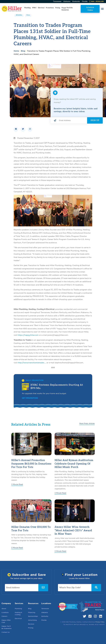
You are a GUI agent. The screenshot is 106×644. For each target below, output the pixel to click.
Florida (85, 1)
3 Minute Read (17, 484)
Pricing (58, 8)
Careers (4, 616)
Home (16, 51)
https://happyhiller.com (28, 335)
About (4, 609)
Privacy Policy (100, 622)
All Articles (19, 15)
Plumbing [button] (27, 8)
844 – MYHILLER (97, 1)
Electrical (18, 618)
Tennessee (57, 1)
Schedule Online (90, 9)
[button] (102, 9)
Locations (5, 612)
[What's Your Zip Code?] (75, 588)
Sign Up (95, 120)
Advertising (32, 620)
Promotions (50, 8)
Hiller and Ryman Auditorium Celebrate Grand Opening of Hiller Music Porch (74, 464)
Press (28, 15)
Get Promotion (30, 398)
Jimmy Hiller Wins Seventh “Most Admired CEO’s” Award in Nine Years (73, 530)
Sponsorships (33, 616)
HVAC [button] (34, 8)
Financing (32, 612)
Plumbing (18, 609)
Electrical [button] (41, 8)
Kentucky (76, 1)
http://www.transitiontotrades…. (32, 363)
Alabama (67, 1)
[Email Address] (72, 120)
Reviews (31, 624)
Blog (23, 51)
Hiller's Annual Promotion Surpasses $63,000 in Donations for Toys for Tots (31, 464)
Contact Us (6, 632)
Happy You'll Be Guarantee (67, 9)
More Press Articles (87, 424)
